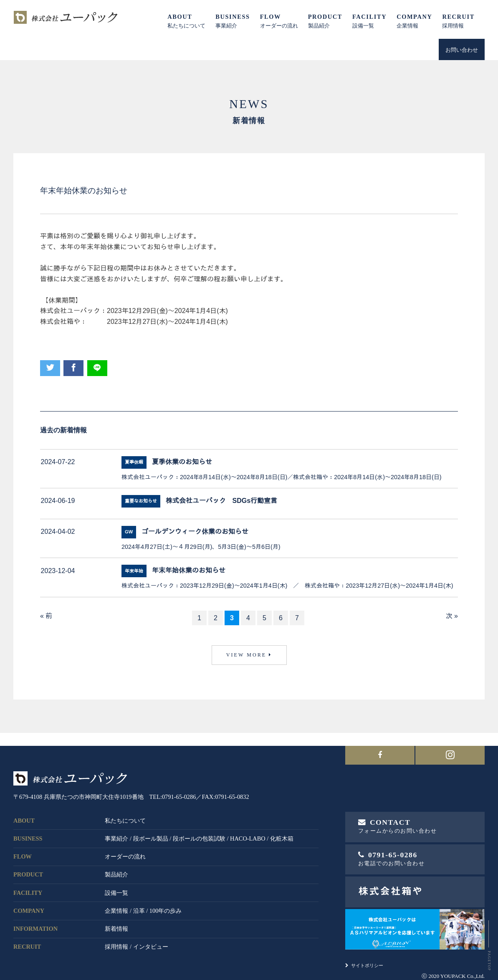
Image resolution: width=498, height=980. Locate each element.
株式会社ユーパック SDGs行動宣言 (222, 501)
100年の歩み (166, 900)
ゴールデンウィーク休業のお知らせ (195, 532)
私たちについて (125, 810)
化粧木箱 (282, 828)
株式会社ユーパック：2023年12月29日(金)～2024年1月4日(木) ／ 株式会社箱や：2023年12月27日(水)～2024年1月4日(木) (287, 586)
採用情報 (116, 936)
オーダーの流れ (125, 846)
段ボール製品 (151, 828)
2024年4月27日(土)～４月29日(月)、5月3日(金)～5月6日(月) (201, 547)
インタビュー (151, 936)
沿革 (139, 900)
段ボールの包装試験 (199, 828)
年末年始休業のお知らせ (189, 571)
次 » (452, 616)
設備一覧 (116, 882)
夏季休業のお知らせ (182, 462)
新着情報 (116, 918)
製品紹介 (116, 864)
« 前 (46, 616)
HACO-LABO (248, 828)
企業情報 (116, 900)
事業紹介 (116, 828)
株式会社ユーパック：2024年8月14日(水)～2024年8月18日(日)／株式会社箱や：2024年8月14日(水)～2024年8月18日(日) (281, 477)
